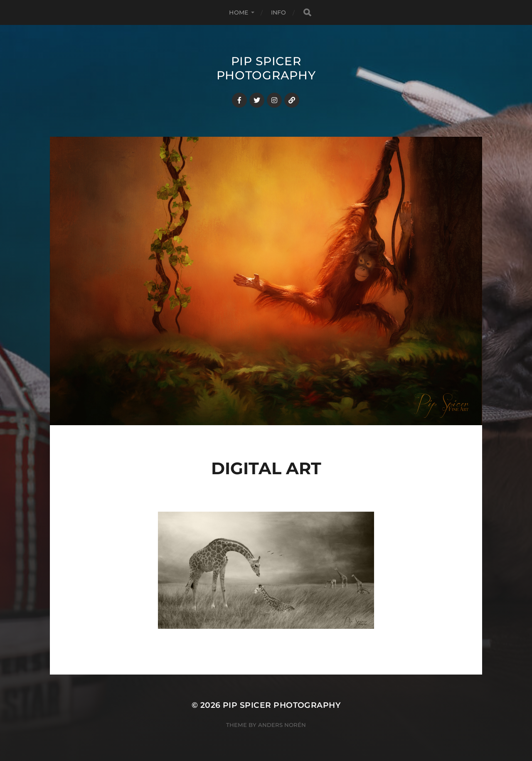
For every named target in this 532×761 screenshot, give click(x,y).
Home (239, 12)
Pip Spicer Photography (266, 68)
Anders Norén (282, 725)
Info (279, 12)
